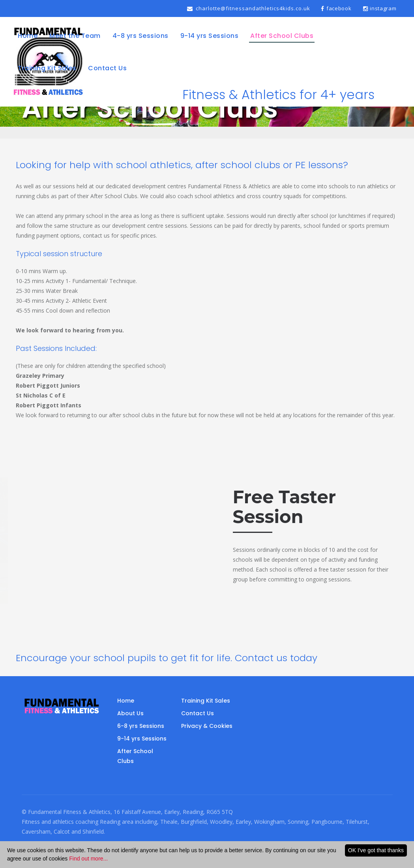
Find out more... (88, 859)
